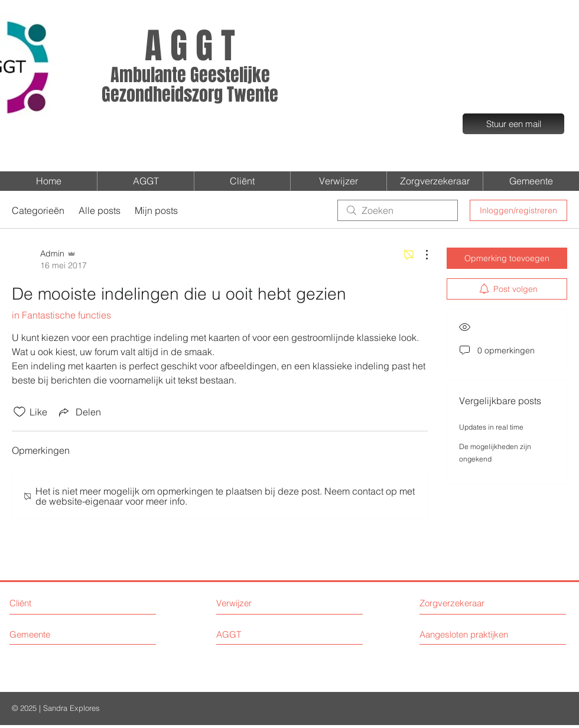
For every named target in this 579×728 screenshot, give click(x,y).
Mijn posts (156, 210)
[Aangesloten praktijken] (472, 634)
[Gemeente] (62, 634)
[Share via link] (79, 412)
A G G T (190, 46)
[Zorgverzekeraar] (464, 603)
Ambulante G (155, 75)
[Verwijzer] (265, 603)
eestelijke (235, 75)
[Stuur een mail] (513, 124)
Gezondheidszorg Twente (190, 95)
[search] (398, 210)
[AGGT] (265, 634)
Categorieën (38, 210)
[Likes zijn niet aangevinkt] (19, 412)
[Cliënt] (54, 603)
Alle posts (100, 210)
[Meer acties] (421, 255)
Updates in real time (491, 427)
